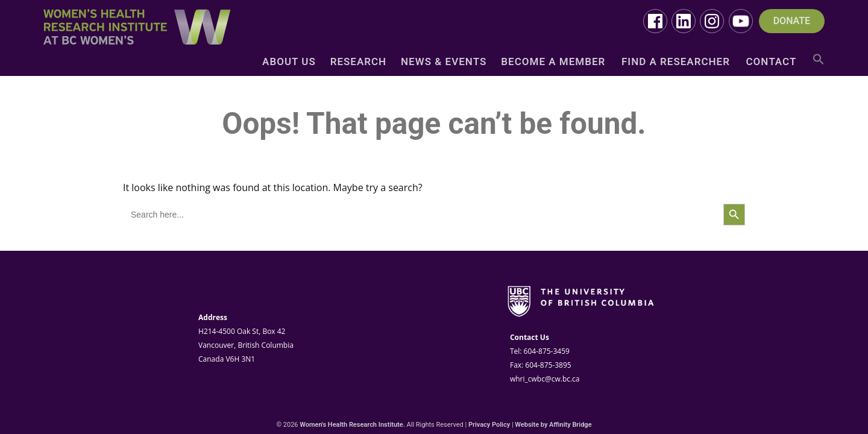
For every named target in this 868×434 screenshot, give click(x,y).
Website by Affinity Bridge (553, 425)
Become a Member (553, 62)
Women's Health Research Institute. (352, 425)
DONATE (792, 21)
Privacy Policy (489, 425)
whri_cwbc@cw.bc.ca (545, 379)
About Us (289, 62)
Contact (772, 62)
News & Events (444, 62)
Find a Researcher (676, 62)
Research (358, 62)
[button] (819, 64)
